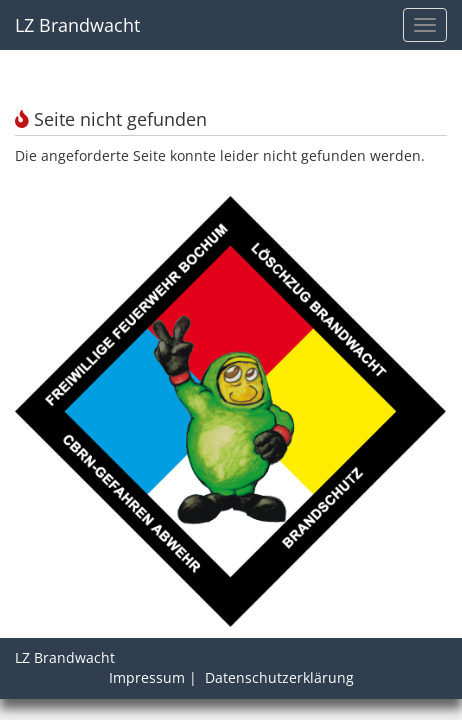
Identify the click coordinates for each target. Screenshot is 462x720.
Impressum (147, 677)
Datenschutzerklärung (279, 677)
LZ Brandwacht (77, 25)
